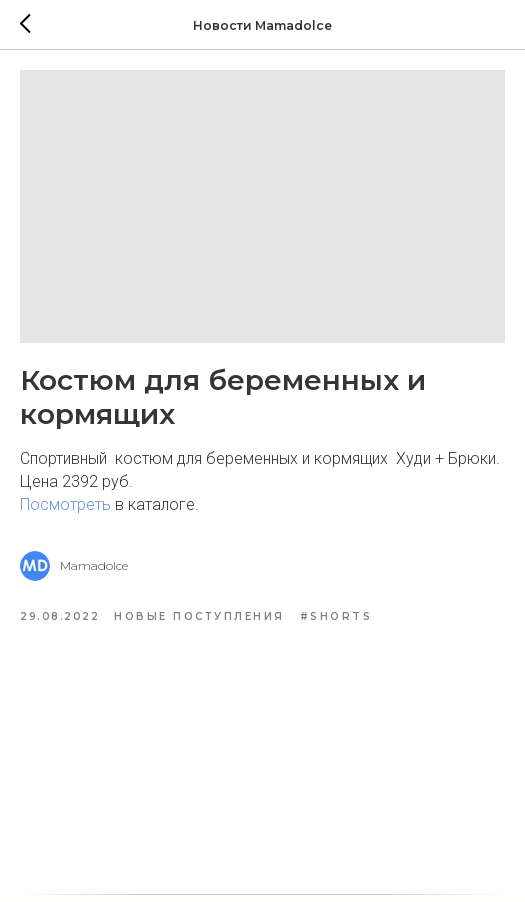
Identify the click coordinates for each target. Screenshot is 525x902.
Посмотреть (65, 504)
